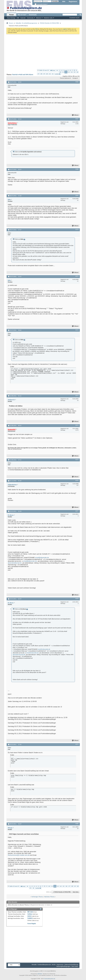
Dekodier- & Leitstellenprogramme (26, 23)
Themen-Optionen (65, 78)
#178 (77, 599)
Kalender (23, 18)
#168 (77, 169)
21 (50, 74)
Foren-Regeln (32, 924)
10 (60, 72)
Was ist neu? (22, 15)
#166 (77, 82)
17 (38, 74)
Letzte (58, 74)
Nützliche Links (48, 18)
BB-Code (30, 912)
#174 (77, 425)
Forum (11, 15)
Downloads (33, 15)
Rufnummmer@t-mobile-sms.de (19, 855)
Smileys (30, 914)
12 (66, 72)
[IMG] (29, 916)
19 (44, 74)
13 (69, 72)
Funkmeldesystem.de (44, 964)
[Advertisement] (43, 51)
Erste (53, 70)
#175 (77, 460)
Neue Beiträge (11, 18)
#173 (77, 396)
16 (77, 72)
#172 (77, 330)
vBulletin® (40, 974)
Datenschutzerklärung (71, 964)
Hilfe (64, 2)
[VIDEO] (30, 918)
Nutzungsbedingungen (64, 966)
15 (74, 72)
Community (30, 18)
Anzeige (75, 78)
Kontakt (34, 964)
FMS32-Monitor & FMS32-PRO (49, 23)
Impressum (60, 964)
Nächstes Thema (49, 897)
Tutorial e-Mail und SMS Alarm (23, 75)
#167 (77, 119)
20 (47, 74)
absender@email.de (15, 563)
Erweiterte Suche (75, 18)
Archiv (54, 964)
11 (63, 72)
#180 (77, 824)
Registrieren (73, 2)
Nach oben (76, 892)
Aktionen (39, 18)
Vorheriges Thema (37, 897)
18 (41, 74)
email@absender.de (42, 558)
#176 (77, 480)
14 (72, 72)
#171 (77, 276)
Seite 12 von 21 (44, 70)
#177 (77, 511)
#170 (77, 230)
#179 (77, 744)
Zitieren (75, 115)
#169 (77, 196)
